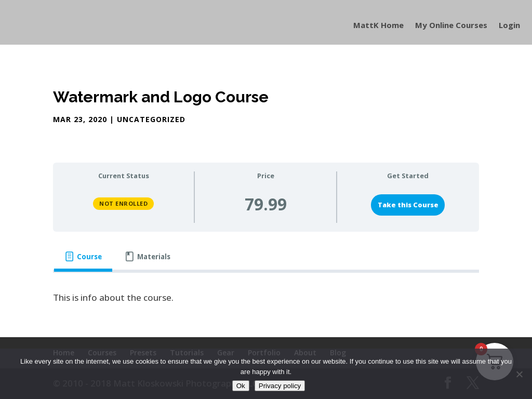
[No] (519, 374)
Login (509, 26)
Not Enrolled (123, 203)
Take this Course (408, 205)
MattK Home (378, 26)
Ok (241, 386)
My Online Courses (451, 26)
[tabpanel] (266, 298)
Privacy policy (280, 386)
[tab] (83, 257)
